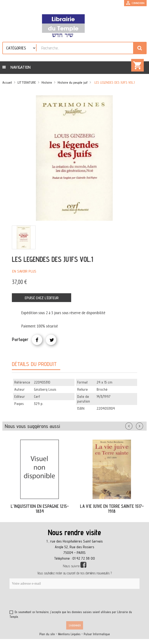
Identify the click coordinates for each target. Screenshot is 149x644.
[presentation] (55, 601)
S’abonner (75, 625)
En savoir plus (24, 271)
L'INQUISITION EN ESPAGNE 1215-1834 (40, 509)
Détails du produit (34, 364)
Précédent (134, 425)
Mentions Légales (69, 634)
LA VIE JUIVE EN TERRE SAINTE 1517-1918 (112, 509)
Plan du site (47, 634)
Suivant (143, 425)
